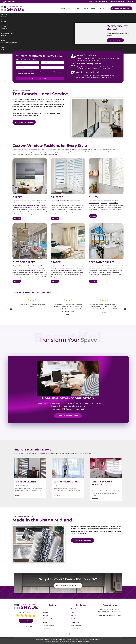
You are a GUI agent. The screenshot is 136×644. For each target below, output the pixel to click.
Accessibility (91, 640)
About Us (91, 2)
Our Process (75, 619)
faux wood (104, 203)
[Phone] (27, 68)
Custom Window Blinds (66, 482)
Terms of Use (83, 640)
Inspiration (122, 2)
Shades (45, 612)
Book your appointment (105, 615)
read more (18, 495)
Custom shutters (56, 201)
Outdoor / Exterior (49, 619)
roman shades (28, 207)
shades (20, 115)
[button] (125, 309)
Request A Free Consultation (68, 416)
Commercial (113, 2)
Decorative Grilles (49, 625)
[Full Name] (27, 63)
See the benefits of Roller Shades (67, 585)
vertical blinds (114, 203)
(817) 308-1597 (27, 627)
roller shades (18, 205)
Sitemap (97, 640)
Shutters (94, 488)
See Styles (17, 218)
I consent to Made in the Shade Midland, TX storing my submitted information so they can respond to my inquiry (40, 73)
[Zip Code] (52, 68)
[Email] (52, 63)
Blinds (55, 485)
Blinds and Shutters (26, 482)
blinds (25, 115)
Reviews (98, 2)
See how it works (115, 40)
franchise (88, 642)
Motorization (47, 629)
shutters (30, 115)
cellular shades (27, 205)
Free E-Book (75, 622)
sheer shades (36, 205)
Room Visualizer (76, 625)
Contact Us (130, 2)
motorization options (50, 154)
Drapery (45, 622)
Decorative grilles (105, 268)
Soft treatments (64, 270)
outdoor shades (30, 270)
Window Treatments (21, 485)
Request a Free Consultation (40, 79)
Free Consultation (26, 621)
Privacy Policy (75, 640)
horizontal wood (94, 203)
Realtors (105, 2)
